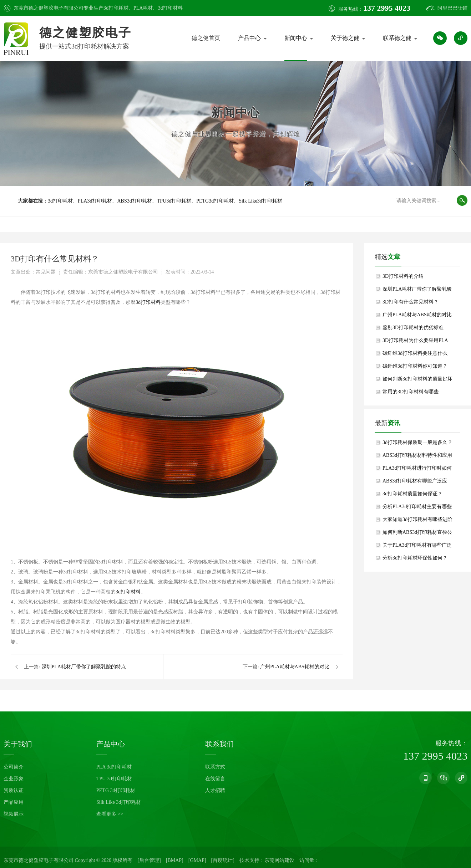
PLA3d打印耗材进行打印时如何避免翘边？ (417, 470)
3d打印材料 (170, 8)
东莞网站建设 (279, 860)
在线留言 (215, 779)
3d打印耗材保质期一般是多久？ (417, 442)
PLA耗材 (143, 8)
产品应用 (14, 802)
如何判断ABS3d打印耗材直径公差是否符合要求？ (417, 534)
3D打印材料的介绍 (403, 276)
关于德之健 (345, 38)
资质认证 (14, 790)
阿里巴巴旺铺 (452, 8)
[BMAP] (175, 860)
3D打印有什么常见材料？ (411, 302)
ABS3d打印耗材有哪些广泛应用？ (415, 483)
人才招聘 (215, 790)
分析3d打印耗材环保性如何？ (415, 558)
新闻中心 (296, 38)
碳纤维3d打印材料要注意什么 (415, 353)
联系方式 (215, 767)
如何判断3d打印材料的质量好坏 (417, 379)
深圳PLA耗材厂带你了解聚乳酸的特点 (84, 667)
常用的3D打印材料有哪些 (411, 392)
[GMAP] (197, 860)
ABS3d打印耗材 (134, 201)
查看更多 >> (110, 814)
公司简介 (14, 767)
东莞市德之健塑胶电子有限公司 (39, 860)
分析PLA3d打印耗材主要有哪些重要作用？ (417, 509)
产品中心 (249, 38)
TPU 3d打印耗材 (114, 779)
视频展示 (14, 814)
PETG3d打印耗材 (215, 201)
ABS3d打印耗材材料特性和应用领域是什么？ (417, 457)
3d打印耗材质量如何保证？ (412, 494)
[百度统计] (223, 860)
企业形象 (14, 779)
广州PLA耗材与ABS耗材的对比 (295, 667)
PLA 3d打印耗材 (114, 767)
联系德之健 (397, 38)
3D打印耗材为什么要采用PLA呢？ (415, 342)
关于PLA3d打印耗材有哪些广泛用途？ (417, 547)
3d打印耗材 (116, 8)
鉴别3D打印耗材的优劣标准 (413, 328)
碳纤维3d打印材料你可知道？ (415, 366)
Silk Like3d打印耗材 (260, 201)
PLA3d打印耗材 (95, 201)
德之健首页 (206, 38)
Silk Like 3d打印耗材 (119, 802)
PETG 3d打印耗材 (116, 790)
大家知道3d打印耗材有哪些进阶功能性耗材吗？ (417, 521)
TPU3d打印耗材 (174, 201)
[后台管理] (149, 860)
